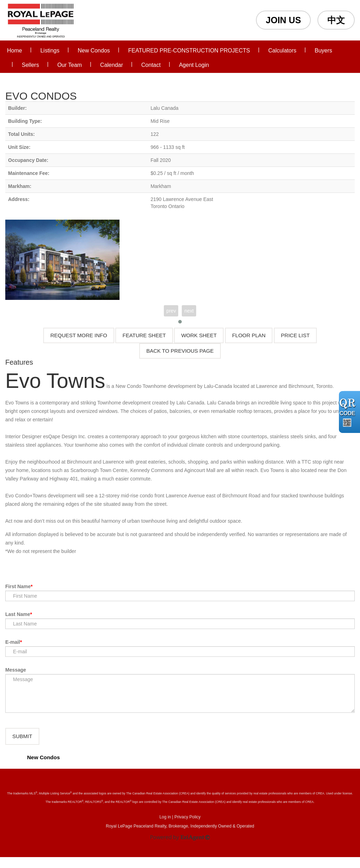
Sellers (30, 65)
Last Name (18, 614)
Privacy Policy (188, 828)
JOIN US (283, 20)
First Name (18, 586)
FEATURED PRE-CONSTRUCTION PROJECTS (189, 51)
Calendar (112, 65)
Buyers (323, 51)
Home (15, 51)
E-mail (13, 642)
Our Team (70, 65)
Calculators (282, 51)
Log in (165, 828)
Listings (50, 51)
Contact (151, 65)
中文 (336, 20)
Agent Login (194, 65)
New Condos (94, 51)
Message (16, 670)
